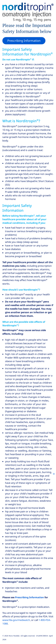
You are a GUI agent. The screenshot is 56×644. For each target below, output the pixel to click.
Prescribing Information (29, 597)
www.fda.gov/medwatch (16, 620)
